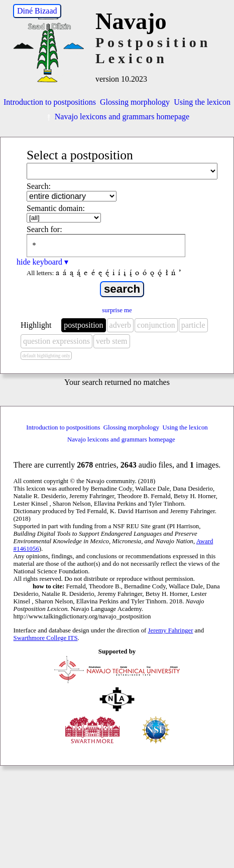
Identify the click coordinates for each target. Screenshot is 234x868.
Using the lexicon (202, 102)
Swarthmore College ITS (46, 638)
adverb (121, 325)
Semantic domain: (56, 208)
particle (193, 325)
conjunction (156, 325)
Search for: (44, 229)
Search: (39, 186)
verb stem (112, 341)
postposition (83, 325)
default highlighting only (46, 356)
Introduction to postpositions (50, 102)
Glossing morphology (135, 102)
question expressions (56, 341)
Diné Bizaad (37, 11)
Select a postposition (80, 155)
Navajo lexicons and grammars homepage (117, 117)
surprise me (117, 310)
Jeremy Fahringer (171, 630)
